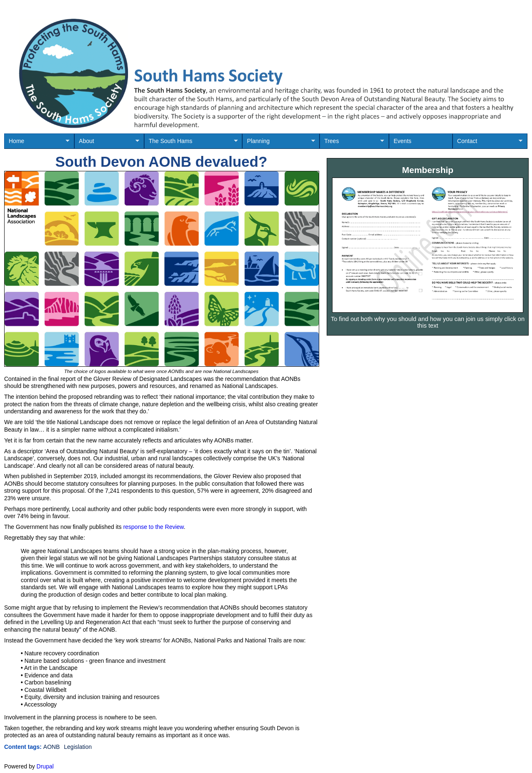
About (107, 143)
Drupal (45, 766)
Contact (488, 143)
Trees (352, 143)
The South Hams (191, 143)
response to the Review (153, 527)
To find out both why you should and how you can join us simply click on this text (428, 322)
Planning (278, 143)
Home (37, 143)
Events (403, 141)
